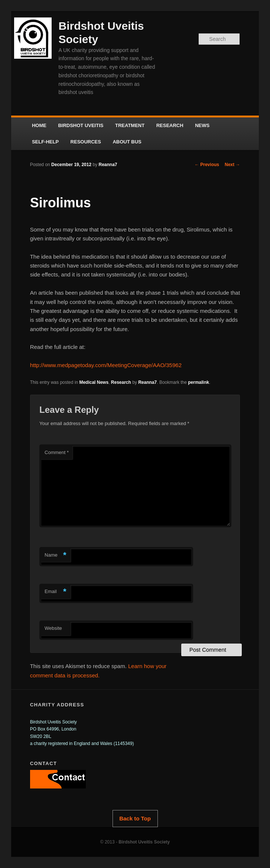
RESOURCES (86, 142)
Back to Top (135, 818)
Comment (57, 452)
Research (121, 382)
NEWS (202, 125)
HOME (39, 125)
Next (232, 165)
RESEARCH (170, 125)
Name (56, 555)
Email (56, 592)
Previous (207, 165)
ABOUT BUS (127, 142)
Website (53, 628)
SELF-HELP (45, 142)
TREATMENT (130, 125)
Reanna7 (108, 165)
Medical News (94, 382)
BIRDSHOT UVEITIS (81, 125)
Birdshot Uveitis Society (144, 842)
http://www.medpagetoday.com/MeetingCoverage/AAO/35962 (106, 365)
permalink (199, 382)
